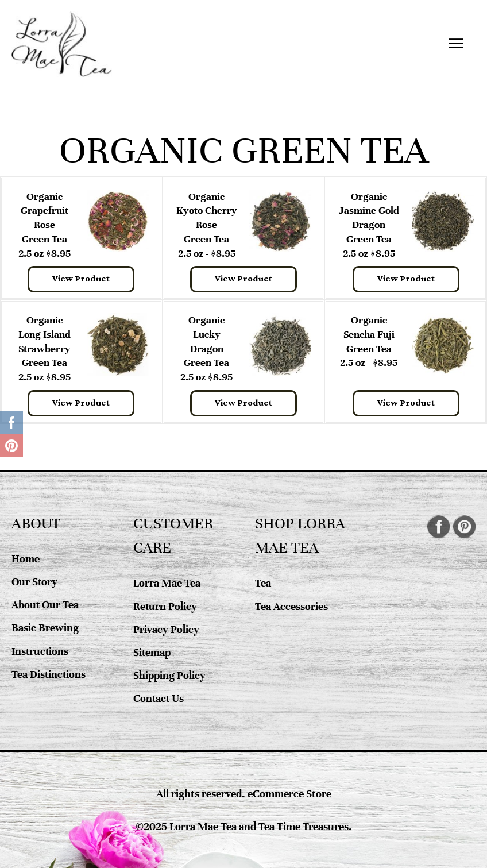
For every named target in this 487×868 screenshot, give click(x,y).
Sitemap (152, 652)
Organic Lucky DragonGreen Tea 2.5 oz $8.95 (206, 348)
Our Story (35, 582)
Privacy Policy (166, 629)
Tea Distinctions (49, 674)
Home (26, 559)
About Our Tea (46, 605)
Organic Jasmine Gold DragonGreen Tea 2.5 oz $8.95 (369, 225)
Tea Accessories (291, 606)
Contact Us (159, 698)
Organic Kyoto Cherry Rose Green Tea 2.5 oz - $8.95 (207, 225)
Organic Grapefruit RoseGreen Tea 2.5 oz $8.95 (45, 225)
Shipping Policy (169, 675)
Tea (263, 583)
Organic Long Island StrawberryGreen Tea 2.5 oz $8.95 (45, 348)
